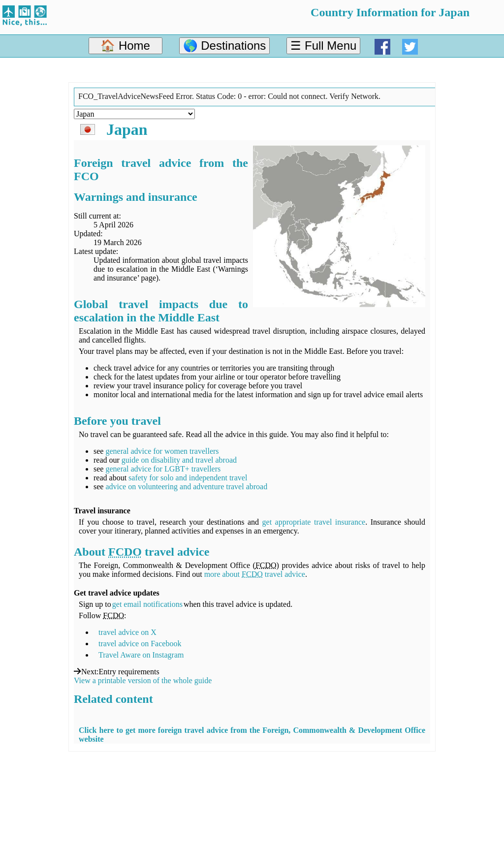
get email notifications (147, 604)
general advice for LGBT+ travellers (163, 469)
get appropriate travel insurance (314, 522)
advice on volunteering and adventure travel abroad (186, 487)
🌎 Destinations (225, 46)
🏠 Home (125, 46)
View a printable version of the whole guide (143, 680)
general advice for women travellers (162, 451)
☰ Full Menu (323, 46)
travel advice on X (127, 632)
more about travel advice (255, 574)
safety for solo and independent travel (188, 478)
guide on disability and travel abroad (179, 460)
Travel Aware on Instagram (141, 655)
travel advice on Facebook (140, 644)
